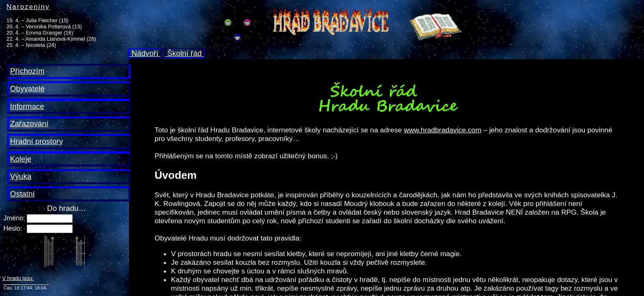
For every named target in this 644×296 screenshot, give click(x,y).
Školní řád (184, 53)
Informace (27, 106)
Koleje (21, 159)
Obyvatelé (28, 89)
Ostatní (23, 194)
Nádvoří (145, 53)
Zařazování (29, 124)
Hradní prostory (37, 141)
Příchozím (28, 71)
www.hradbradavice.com (443, 130)
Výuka (21, 176)
